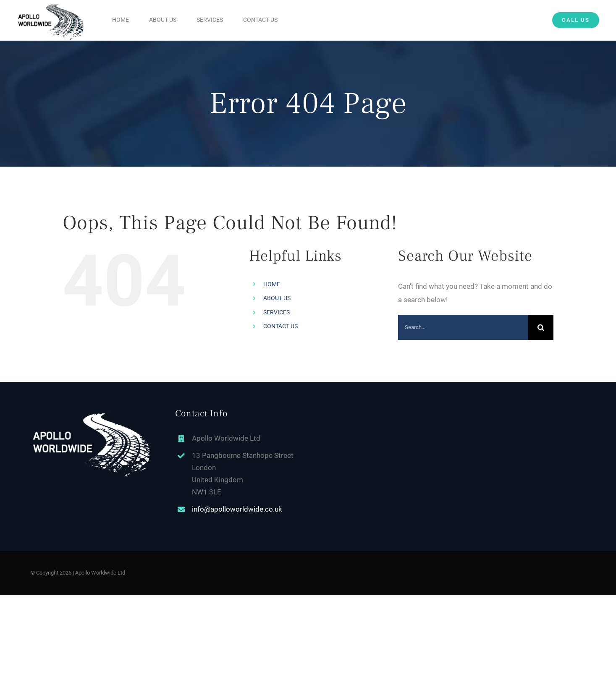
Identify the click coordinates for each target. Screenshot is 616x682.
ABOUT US (277, 298)
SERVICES (277, 312)
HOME (272, 284)
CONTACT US (280, 326)
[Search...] (463, 327)
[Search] (541, 327)
